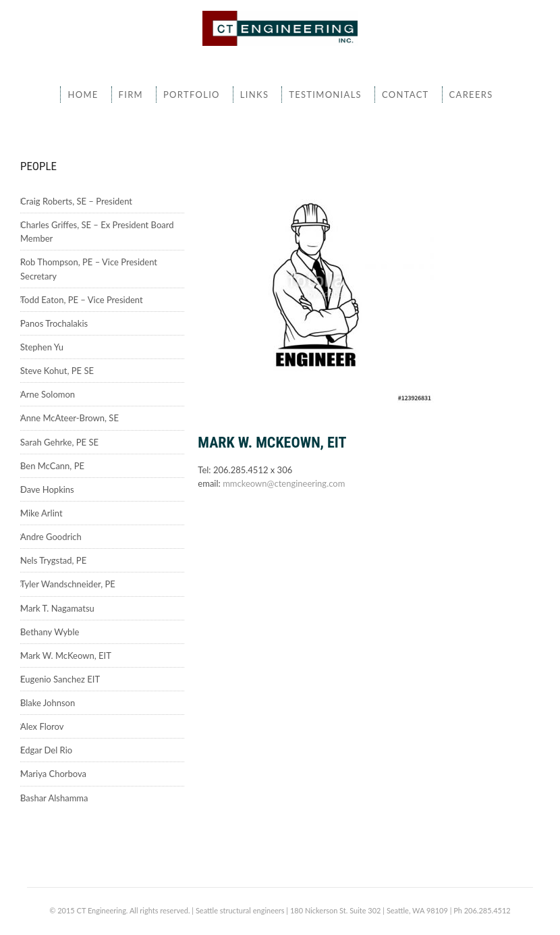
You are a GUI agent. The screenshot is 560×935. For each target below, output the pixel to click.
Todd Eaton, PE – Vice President (82, 300)
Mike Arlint (41, 513)
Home (83, 95)
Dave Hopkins (47, 489)
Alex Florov (42, 726)
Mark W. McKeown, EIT (66, 656)
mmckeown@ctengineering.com (284, 483)
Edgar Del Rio (46, 750)
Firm (131, 95)
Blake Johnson (48, 703)
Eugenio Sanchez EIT (60, 679)
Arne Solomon (48, 394)
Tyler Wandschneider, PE (68, 584)
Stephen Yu (42, 347)
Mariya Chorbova (53, 774)
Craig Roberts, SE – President (76, 201)
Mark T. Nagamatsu (57, 608)
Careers (471, 95)
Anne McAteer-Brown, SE (69, 418)
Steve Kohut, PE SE (57, 371)
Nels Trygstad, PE (53, 560)
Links (254, 95)
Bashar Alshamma (54, 798)
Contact (405, 95)
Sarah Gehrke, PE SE (59, 442)
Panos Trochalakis (54, 323)
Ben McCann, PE (52, 466)
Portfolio (192, 95)
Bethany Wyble (50, 632)
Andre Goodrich (51, 537)
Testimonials (325, 95)
